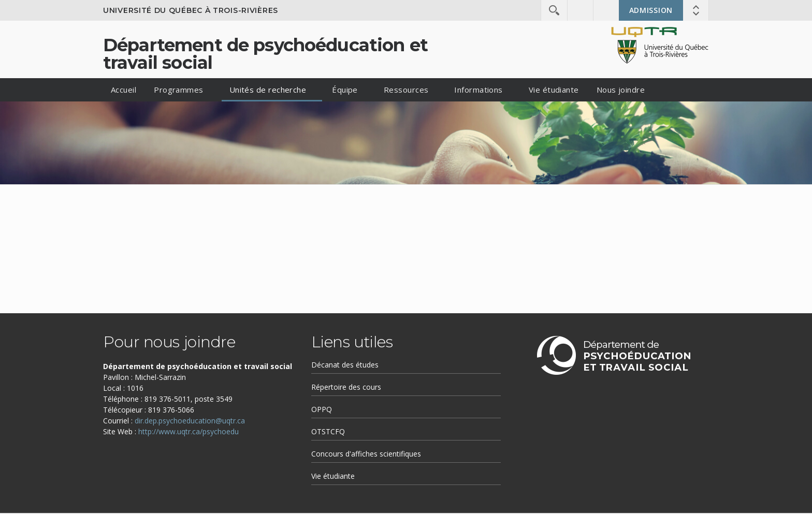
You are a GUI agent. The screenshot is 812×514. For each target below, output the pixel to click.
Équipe (345, 90)
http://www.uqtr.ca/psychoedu (189, 431)
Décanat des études (345, 365)
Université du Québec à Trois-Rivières (191, 10)
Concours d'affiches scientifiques (366, 454)
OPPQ (322, 409)
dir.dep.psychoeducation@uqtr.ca (190, 421)
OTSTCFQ (328, 431)
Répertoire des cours (346, 387)
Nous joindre (621, 90)
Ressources (406, 90)
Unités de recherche (268, 90)
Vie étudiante (554, 90)
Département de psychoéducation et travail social (265, 54)
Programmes (179, 90)
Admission (651, 10)
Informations (478, 90)
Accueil (124, 90)
